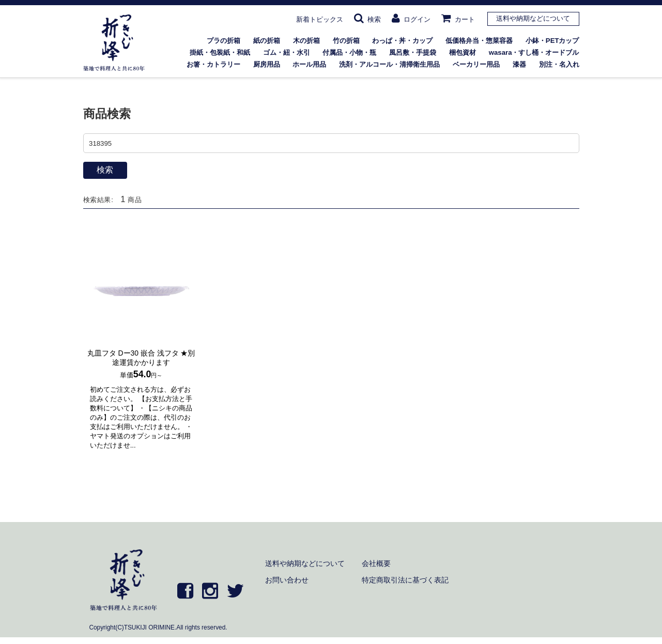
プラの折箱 (224, 41)
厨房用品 (267, 64)
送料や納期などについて (533, 18)
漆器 (519, 64)
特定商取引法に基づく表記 (405, 580)
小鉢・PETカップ (552, 41)
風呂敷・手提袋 (413, 52)
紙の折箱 (267, 41)
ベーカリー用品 (476, 64)
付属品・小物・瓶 (349, 52)
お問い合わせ (287, 580)
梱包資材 (463, 52)
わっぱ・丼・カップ (402, 41)
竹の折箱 (346, 41)
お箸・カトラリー (213, 64)
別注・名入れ (559, 64)
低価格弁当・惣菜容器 (479, 41)
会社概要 (376, 563)
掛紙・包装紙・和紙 (220, 52)
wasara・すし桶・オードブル (534, 52)
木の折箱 (306, 41)
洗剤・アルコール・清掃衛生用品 (389, 64)
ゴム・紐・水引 (287, 52)
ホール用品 (309, 64)
